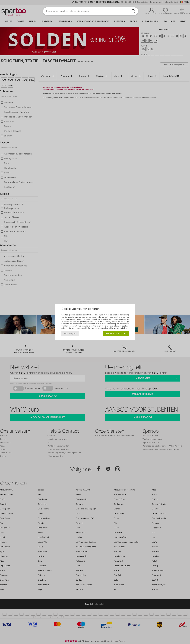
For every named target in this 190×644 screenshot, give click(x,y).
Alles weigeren (70, 334)
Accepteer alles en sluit (116, 334)
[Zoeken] (133, 11)
